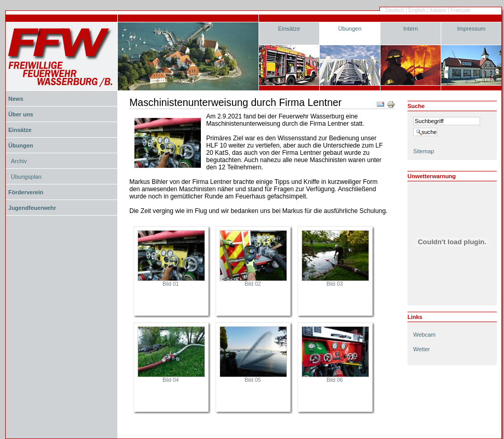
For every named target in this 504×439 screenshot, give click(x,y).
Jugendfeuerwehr (32, 208)
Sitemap (424, 151)
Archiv (19, 161)
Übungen (350, 29)
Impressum (472, 29)
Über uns (21, 114)
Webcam (424, 335)
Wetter (421, 349)
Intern (411, 29)
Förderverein (26, 192)
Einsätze (289, 29)
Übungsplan (26, 177)
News (16, 99)
